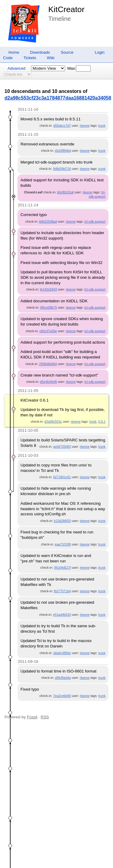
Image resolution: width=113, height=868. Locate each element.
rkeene (85, 126)
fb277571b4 (62, 591)
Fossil (32, 717)
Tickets (30, 58)
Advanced (16, 68)
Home (14, 52)
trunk (102, 126)
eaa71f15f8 (63, 544)
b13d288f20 (62, 521)
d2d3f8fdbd (63, 151)
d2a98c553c (53, 421)
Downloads (40, 52)
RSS (45, 717)
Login (100, 52)
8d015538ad (48, 221)
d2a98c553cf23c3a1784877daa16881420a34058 (58, 98)
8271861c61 (62, 477)
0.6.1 (102, 421)
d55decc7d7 (62, 126)
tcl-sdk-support (95, 221)
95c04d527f (62, 568)
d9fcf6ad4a (63, 678)
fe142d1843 (49, 289)
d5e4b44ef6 (49, 382)
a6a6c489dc (62, 653)
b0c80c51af (65, 192)
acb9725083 (62, 447)
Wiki (51, 58)
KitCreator (66, 9)
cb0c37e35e (48, 331)
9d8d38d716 (62, 169)
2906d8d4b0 (48, 364)
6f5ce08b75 (49, 307)
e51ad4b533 (62, 615)
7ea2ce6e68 (62, 696)
